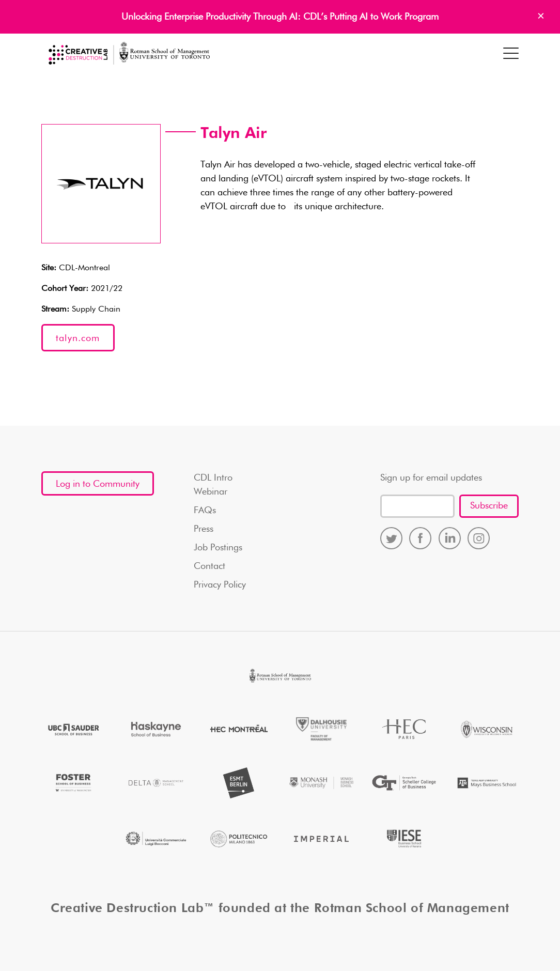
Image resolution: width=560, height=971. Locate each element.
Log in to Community (98, 484)
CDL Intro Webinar (213, 485)
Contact (209, 566)
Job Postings (218, 548)
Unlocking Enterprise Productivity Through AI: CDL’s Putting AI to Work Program (280, 17)
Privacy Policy (220, 585)
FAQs (205, 511)
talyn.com (78, 338)
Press (204, 529)
